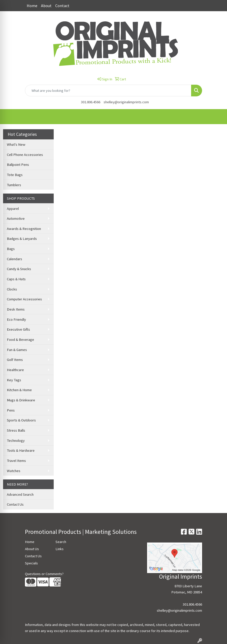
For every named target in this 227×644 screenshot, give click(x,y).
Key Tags (14, 380)
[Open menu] (217, 117)
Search (61, 542)
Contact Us (15, 504)
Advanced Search (20, 494)
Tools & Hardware (21, 450)
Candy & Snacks (19, 269)
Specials (31, 563)
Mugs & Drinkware (21, 400)
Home (32, 6)
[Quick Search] (108, 91)
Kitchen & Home (19, 390)
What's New (16, 144)
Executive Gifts (18, 329)
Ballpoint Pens (18, 165)
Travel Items (16, 461)
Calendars (15, 259)
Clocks (12, 289)
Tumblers (14, 185)
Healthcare (15, 370)
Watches (14, 471)
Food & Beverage (20, 340)
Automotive (16, 218)
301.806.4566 (91, 102)
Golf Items (15, 360)
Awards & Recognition (24, 229)
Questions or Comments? (44, 574)
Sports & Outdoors (21, 420)
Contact (62, 6)
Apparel (13, 209)
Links (60, 549)
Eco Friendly (16, 319)
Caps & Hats (16, 279)
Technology (16, 441)
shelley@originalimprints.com (126, 102)
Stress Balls (16, 430)
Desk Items (16, 309)
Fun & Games (17, 350)
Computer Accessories (24, 299)
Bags (11, 249)
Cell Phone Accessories (25, 155)
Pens (11, 410)
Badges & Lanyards (22, 239)
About (46, 6)
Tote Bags (15, 175)
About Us (32, 549)
